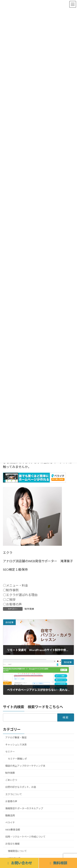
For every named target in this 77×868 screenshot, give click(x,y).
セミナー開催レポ (17, 759)
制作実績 (29, 609)
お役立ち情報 (12, 844)
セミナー (10, 752)
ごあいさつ (11, 780)
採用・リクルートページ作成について (25, 837)
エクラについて (14, 794)
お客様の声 (11, 801)
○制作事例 (11, 590)
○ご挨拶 (9, 599)
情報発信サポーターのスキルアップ (24, 808)
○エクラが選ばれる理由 (20, 595)
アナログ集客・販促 (16, 737)
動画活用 (10, 815)
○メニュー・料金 (16, 585)
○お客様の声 (12, 604)
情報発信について (17, 851)
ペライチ (10, 823)
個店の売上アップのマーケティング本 (25, 766)
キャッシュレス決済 (16, 744)
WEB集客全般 (13, 830)
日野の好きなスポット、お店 (21, 787)
